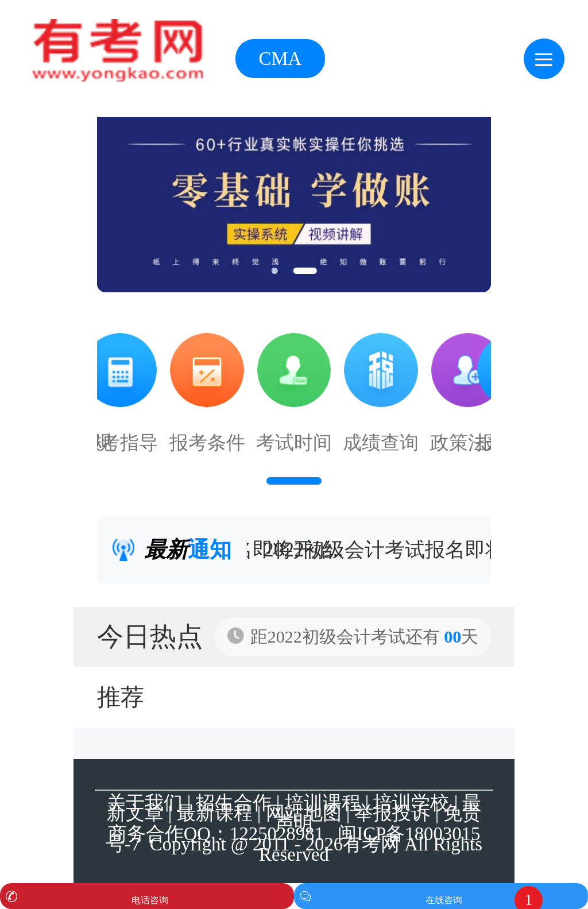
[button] (274, 271)
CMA (281, 59)
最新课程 (215, 813)
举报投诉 (392, 813)
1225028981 (277, 834)
